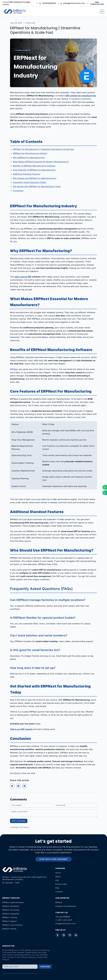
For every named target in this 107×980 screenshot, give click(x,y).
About (58, 877)
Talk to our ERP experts (21, 729)
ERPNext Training (10, 917)
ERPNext (14, 369)
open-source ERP (23, 277)
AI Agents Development (66, 906)
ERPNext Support (10, 921)
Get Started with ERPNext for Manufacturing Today (37, 186)
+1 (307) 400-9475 (64, 920)
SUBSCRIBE (45, 967)
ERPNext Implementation (13, 902)
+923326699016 (49, 3)
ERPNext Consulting (11, 910)
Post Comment (19, 821)
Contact (59, 892)
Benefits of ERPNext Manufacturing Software (34, 166)
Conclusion (18, 191)
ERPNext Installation (11, 906)
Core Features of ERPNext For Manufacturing (34, 170)
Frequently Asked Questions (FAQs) (30, 182)
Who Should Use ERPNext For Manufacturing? (35, 178)
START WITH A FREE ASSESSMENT (54, 859)
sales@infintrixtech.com (74, 3)
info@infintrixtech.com (66, 924)
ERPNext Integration (11, 914)
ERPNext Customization (13, 925)
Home (58, 873)
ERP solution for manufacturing (81, 96)
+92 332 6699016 (63, 917)
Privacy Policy (61, 884)
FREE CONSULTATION (97, 3)
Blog (57, 888)
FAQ (57, 880)
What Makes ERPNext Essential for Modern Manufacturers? (41, 162)
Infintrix (17, 773)
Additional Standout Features (27, 174)
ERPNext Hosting (9, 929)
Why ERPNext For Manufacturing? (29, 158)
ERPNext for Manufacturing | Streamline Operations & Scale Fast (43, 149)
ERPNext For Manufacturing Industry (30, 153)
